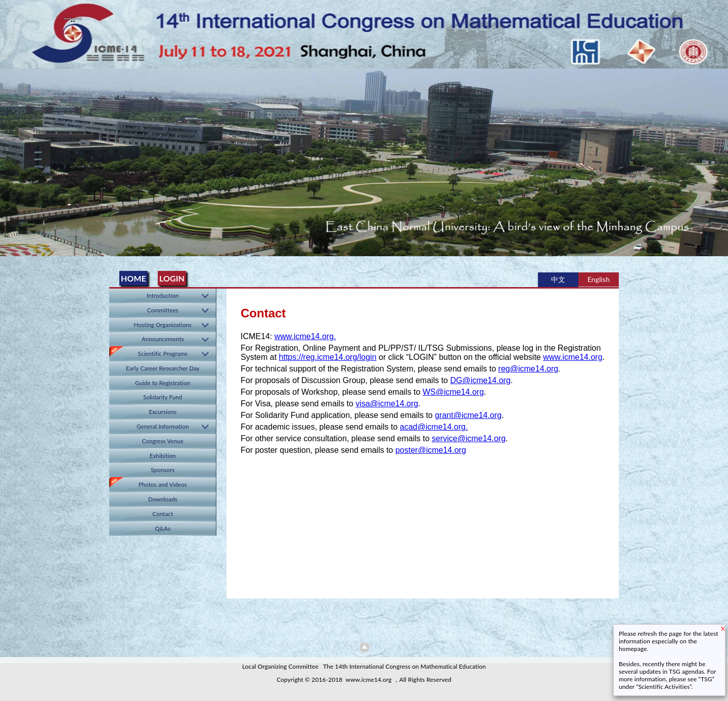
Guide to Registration (163, 383)
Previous (10, 159)
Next (718, 159)
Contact (163, 514)
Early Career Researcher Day (163, 368)
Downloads (163, 499)
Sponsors (163, 470)
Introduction (163, 295)
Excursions (163, 412)
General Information (163, 426)
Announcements (163, 339)
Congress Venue (163, 441)
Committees (163, 310)
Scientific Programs (163, 354)
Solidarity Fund (163, 397)
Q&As (163, 528)
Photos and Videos (163, 484)
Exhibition (163, 456)
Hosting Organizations (163, 325)
